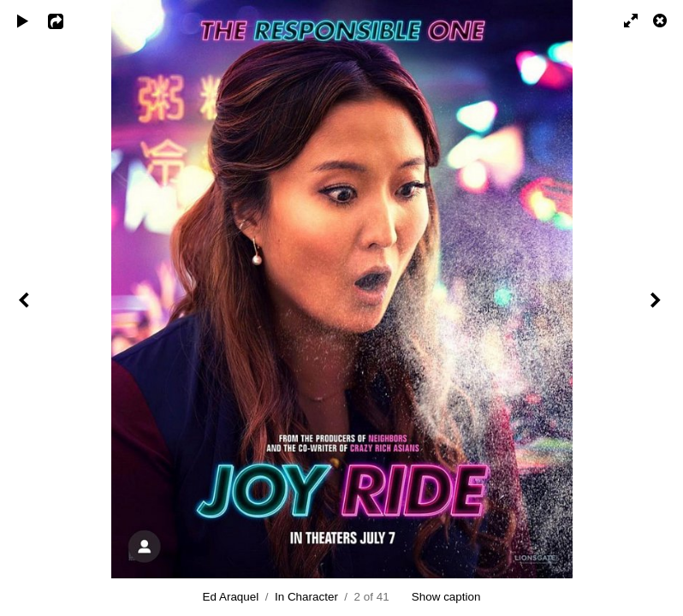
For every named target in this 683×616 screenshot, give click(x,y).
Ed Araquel (231, 597)
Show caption (446, 597)
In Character (306, 597)
